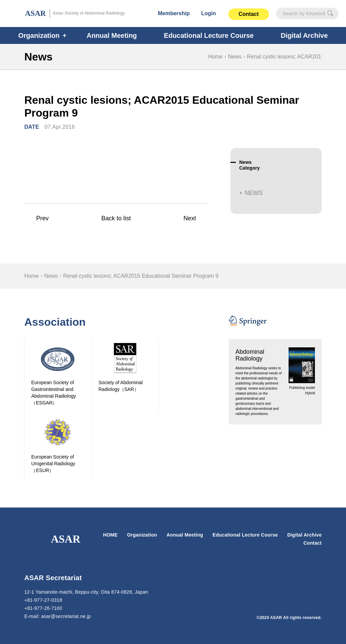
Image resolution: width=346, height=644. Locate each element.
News (235, 57)
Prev (42, 218)
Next (190, 218)
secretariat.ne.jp (68, 616)
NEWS (253, 193)
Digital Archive (305, 535)
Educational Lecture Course (208, 35)
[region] (173, 276)
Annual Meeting (114, 35)
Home (215, 57)
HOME (111, 535)
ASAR (76, 14)
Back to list (116, 218)
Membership (174, 13)
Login (209, 13)
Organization (43, 35)
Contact (249, 14)
